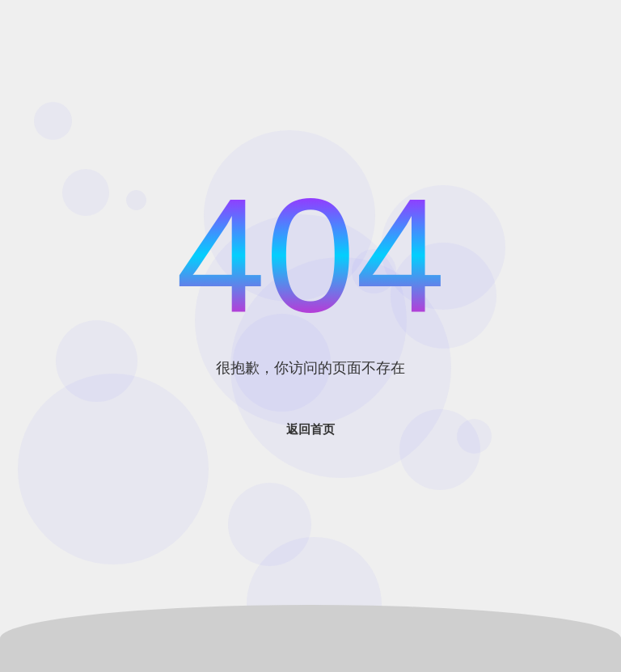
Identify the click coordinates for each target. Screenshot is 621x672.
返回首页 (310, 429)
